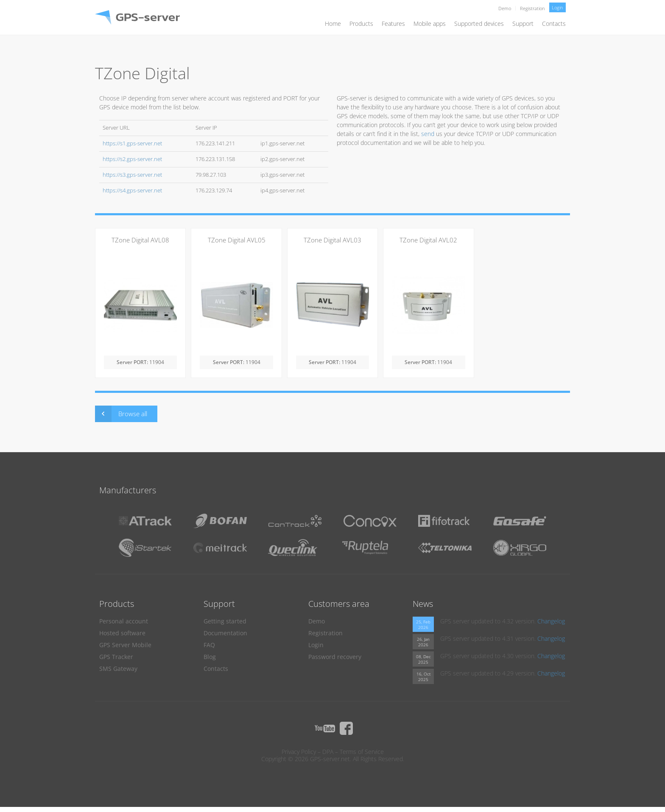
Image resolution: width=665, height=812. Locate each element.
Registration (532, 8)
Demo (505, 8)
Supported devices (479, 24)
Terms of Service (362, 752)
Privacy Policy (299, 752)
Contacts (554, 24)
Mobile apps (430, 24)
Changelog (551, 621)
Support (523, 24)
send (428, 134)
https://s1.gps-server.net (132, 143)
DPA (328, 752)
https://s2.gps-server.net (132, 159)
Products (361, 24)
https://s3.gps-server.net (132, 175)
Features (393, 24)
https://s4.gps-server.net (132, 190)
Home (333, 24)
